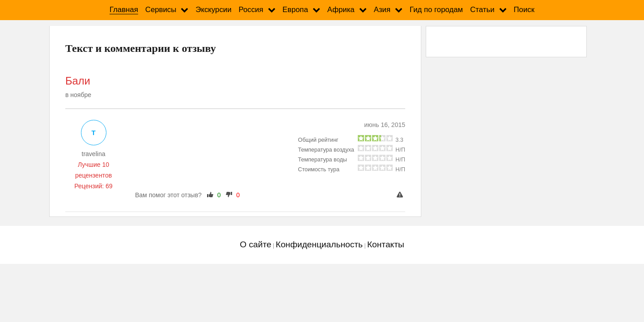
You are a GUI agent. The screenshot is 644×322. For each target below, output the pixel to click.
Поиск (524, 10)
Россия (251, 10)
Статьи (482, 10)
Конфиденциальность (319, 244)
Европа (295, 10)
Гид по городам (436, 10)
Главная (124, 10)
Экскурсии (213, 10)
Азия (382, 10)
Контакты (386, 244)
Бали (78, 81)
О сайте (255, 244)
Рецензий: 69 (93, 186)
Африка (341, 10)
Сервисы (161, 10)
